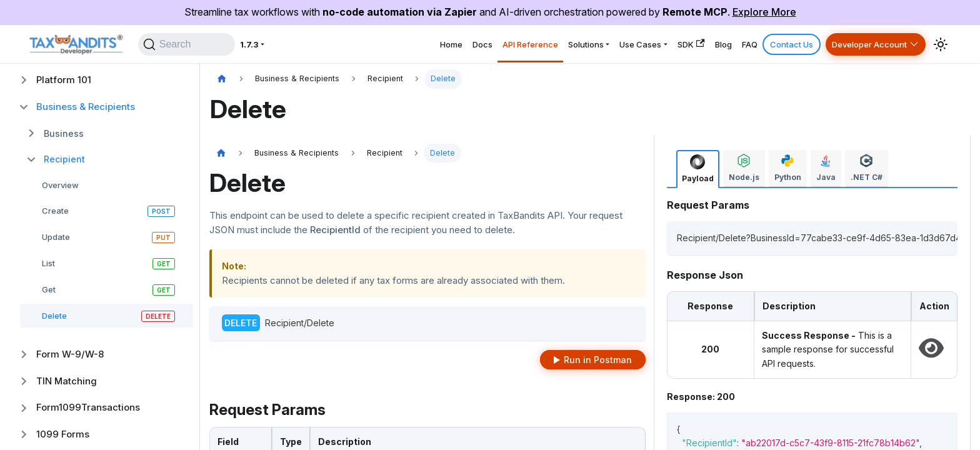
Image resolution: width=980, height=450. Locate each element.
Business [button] (64, 133)
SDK (647, 44)
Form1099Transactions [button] (88, 407)
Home (353, 44)
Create (55, 211)
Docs (393, 44)
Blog (688, 44)
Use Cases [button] (586, 44)
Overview (60, 185)
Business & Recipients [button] (86, 107)
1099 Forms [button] (63, 434)
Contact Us (771, 44)
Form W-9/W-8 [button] (70, 354)
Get (49, 289)
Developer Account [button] (861, 44)
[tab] (698, 169)
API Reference (451, 44)
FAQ (722, 44)
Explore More (764, 12)
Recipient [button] (64, 159)
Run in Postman (598, 360)
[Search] (194, 44)
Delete (54, 316)
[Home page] (222, 79)
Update (56, 237)
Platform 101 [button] (64, 80)
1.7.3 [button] (267, 44)
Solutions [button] (519, 44)
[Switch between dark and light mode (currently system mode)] (941, 44)
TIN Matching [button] (67, 381)
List (48, 263)
